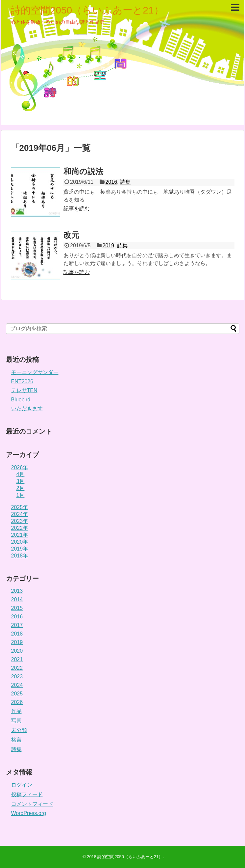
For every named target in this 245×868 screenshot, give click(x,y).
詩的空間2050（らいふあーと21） (87, 10)
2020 (17, 651)
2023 (17, 677)
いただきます (27, 408)
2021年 (20, 535)
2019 (109, 245)
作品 (16, 711)
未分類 (19, 730)
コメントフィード (32, 804)
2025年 (20, 507)
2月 (21, 488)
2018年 (20, 556)
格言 (16, 740)
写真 (16, 721)
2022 (17, 668)
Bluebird (21, 400)
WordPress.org (29, 813)
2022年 (20, 528)
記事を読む (77, 209)
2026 (17, 702)
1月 (21, 495)
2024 (17, 685)
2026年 (20, 467)
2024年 (20, 514)
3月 (21, 481)
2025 (17, 694)
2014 (17, 599)
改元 (71, 235)
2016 (111, 182)
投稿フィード (27, 794)
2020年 (20, 542)
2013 (17, 591)
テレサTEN (24, 390)
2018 (17, 634)
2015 (17, 608)
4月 (21, 474)
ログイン (22, 785)
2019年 (20, 549)
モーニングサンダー (35, 372)
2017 (17, 625)
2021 (17, 659)
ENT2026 (22, 381)
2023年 (20, 521)
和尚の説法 (83, 171)
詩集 (125, 182)
